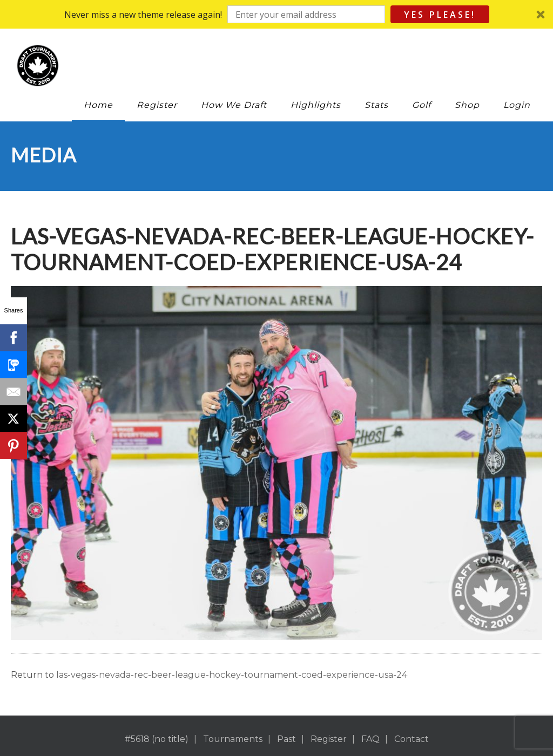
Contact (412, 739)
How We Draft (234, 105)
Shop (467, 105)
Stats (376, 105)
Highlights (316, 105)
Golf (422, 105)
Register (157, 105)
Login (517, 105)
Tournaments (233, 739)
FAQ (370, 739)
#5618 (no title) (157, 739)
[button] (276, 14)
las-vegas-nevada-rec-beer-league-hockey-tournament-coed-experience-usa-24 (232, 675)
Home (98, 105)
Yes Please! (440, 15)
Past (286, 739)
